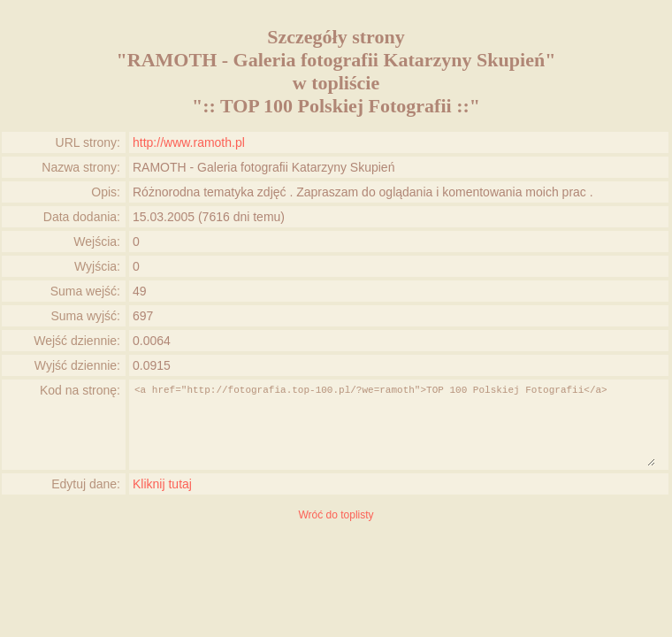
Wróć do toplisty (336, 515)
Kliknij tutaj (162, 484)
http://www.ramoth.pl (189, 142)
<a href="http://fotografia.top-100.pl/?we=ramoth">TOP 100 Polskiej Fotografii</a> (394, 425)
